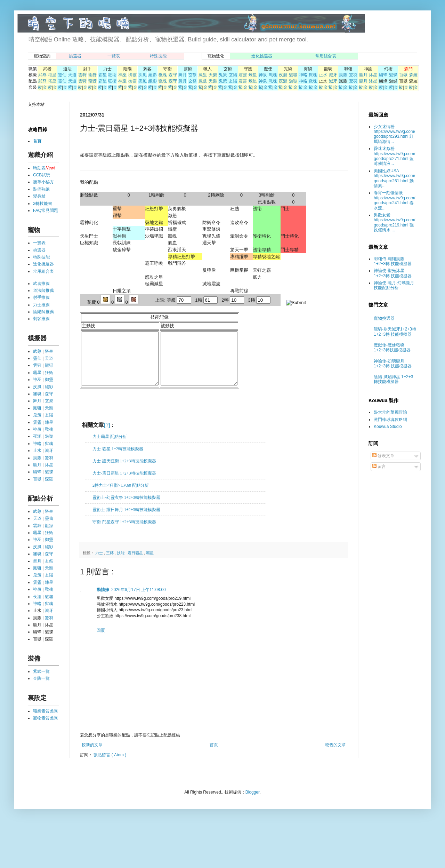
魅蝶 (393, 75)
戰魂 (273, 75)
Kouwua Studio (388, 427)
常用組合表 (326, 56)
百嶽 (403, 75)
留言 (379, 467)
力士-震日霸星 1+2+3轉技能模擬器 (124, 484)
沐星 (373, 75)
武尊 (42, 75)
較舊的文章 (335, 755)
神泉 (263, 75)
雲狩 (82, 75)
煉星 (253, 75)
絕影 (153, 75)
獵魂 (163, 75)
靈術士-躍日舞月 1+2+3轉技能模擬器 (126, 520)
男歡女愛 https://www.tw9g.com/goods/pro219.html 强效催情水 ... (394, 222)
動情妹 (103, 600)
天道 (72, 75)
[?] (107, 435)
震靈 (243, 75)
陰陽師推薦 (43, 312)
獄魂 (313, 75)
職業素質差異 (46, 711)
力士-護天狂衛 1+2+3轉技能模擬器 (124, 471)
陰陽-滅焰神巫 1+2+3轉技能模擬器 (393, 379)
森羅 (413, 75)
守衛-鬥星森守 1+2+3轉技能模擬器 (124, 532)
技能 (121, 563)
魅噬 (293, 75)
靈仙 (62, 75)
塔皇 (52, 75)
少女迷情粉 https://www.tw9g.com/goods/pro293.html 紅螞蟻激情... (394, 134)
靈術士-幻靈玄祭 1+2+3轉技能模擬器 (126, 508)
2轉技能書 (43, 204)
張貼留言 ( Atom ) (110, 765)
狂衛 (112, 75)
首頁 (214, 755)
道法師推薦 (43, 290)
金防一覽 (41, 678)
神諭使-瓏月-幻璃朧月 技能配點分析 (394, 285)
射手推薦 (41, 297)
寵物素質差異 (46, 718)
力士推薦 (41, 305)
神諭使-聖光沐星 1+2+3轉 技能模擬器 (393, 273)
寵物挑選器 (384, 318)
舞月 (183, 75)
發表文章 (383, 456)
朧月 (363, 75)
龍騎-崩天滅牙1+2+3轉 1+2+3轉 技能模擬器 (395, 332)
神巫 (122, 75)
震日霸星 (136, 563)
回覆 (101, 641)
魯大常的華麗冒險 (390, 412)
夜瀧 (283, 75)
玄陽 (233, 75)
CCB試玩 (42, 175)
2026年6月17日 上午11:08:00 (139, 600)
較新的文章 (92, 755)
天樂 (213, 75)
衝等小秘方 (43, 182)
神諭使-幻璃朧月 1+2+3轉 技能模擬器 (393, 364)
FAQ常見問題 (46, 210)
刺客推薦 (41, 319)
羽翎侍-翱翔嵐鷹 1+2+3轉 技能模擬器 (393, 261)
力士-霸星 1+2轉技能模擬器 (118, 459)
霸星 (103, 75)
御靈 (132, 75)
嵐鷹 (343, 75)
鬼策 (223, 75)
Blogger (253, 803)
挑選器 (75, 56)
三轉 (110, 563)
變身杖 (39, 196)
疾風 (143, 75)
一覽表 (114, 56)
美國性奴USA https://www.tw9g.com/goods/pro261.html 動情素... (394, 178)
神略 (303, 75)
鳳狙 (203, 75)
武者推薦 (41, 284)
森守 (173, 75)
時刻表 (39, 168)
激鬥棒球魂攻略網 (390, 420)
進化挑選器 (262, 56)
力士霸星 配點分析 (110, 447)
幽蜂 (383, 75)
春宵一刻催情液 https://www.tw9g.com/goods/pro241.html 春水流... (394, 200)
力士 (100, 563)
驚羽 (353, 75)
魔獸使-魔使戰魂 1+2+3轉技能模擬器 (392, 348)
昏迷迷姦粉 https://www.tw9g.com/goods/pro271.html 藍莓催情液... (394, 156)
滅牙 (333, 75)
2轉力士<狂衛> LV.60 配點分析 (121, 496)
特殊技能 (158, 56)
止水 (323, 75)
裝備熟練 (41, 189)
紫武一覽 (41, 671)
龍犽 (92, 75)
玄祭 (193, 75)
